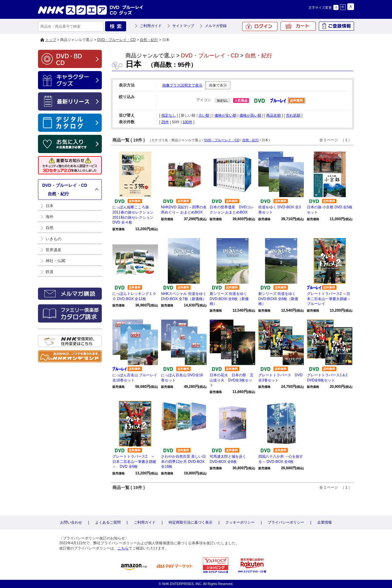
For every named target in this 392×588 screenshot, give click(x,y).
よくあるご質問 (108, 522)
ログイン (260, 26)
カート (298, 26)
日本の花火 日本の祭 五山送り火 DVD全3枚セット (232, 380)
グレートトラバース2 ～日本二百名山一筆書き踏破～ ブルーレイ (331, 299)
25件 (165, 122)
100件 (187, 122)
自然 (50, 228)
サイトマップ (183, 26)
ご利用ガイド (151, 26)
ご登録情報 (336, 26)
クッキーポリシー (240, 522)
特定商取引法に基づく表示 (191, 522)
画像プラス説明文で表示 (182, 85)
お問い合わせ (71, 522)
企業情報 (325, 522)
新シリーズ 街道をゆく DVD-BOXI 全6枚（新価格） (229, 299)
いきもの (53, 239)
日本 (50, 206)
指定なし (169, 115)
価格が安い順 (225, 115)
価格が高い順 (250, 115)
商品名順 (273, 115)
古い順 (204, 115)
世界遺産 (53, 250)
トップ (51, 40)
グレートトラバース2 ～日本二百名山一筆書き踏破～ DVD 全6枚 (134, 462)
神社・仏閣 (55, 261)
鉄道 (50, 272)
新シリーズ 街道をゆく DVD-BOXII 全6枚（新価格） (278, 299)
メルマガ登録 (216, 26)
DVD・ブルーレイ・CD (117, 40)
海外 (50, 217)
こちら (123, 548)
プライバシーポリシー (286, 522)
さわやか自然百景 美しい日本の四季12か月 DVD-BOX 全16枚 (183, 462)
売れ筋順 (293, 115)
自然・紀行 (149, 40)
